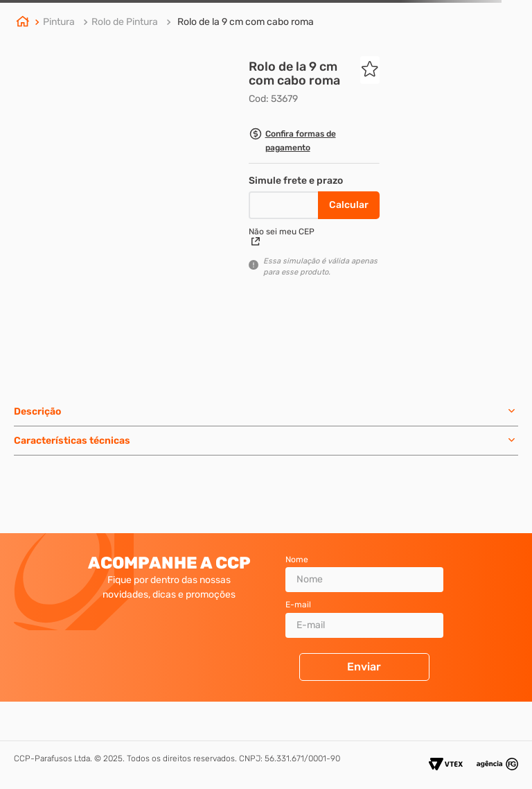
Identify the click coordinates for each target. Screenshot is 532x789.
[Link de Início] (23, 23)
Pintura (59, 22)
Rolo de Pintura (125, 22)
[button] (314, 142)
